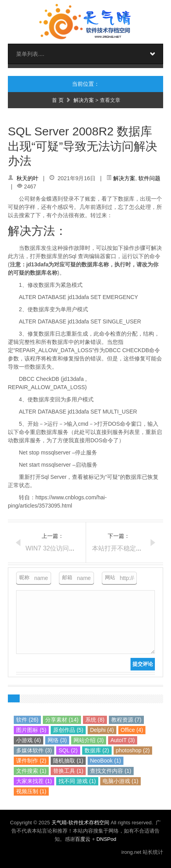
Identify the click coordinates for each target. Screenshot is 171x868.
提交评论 (143, 664)
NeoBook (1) (106, 761)
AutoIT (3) (123, 740)
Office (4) (132, 730)
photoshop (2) (133, 750)
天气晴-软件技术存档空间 (81, 823)
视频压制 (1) (31, 791)
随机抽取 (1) (68, 761)
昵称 (24, 577)
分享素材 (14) (62, 720)
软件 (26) (27, 720)
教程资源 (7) (126, 720)
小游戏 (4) (28, 740)
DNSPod (106, 839)
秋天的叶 (28, 178)
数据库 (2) (97, 750)
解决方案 (84, 100)
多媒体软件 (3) (34, 750)
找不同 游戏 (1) (77, 781)
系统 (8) (95, 720)
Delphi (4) (102, 730)
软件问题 (149, 178)
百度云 (83, 839)
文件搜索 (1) (31, 771)
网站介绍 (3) (89, 740)
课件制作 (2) (31, 761)
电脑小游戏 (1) (120, 781)
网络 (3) (57, 740)
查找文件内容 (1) (111, 771)
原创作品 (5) (68, 730)
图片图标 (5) (31, 730)
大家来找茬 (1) (34, 781)
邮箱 (67, 577)
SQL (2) (68, 750)
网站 (110, 577)
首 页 (58, 100)
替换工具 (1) (68, 771)
